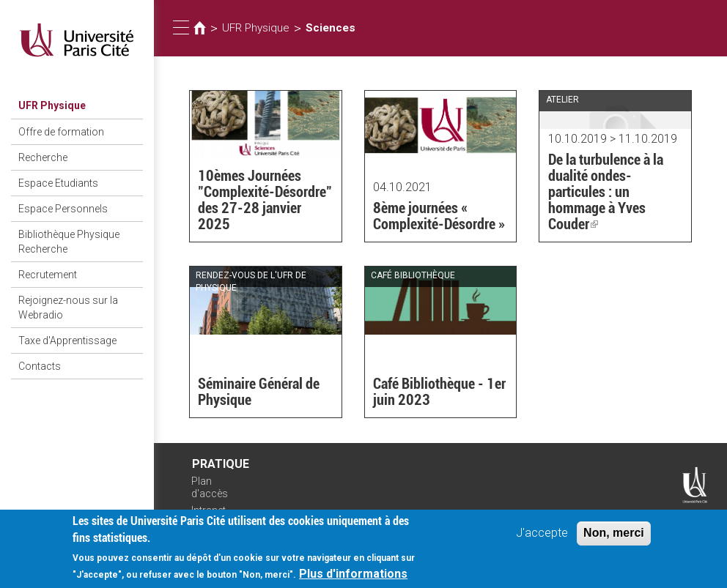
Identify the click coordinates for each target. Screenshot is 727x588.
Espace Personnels (63, 209)
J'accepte (542, 538)
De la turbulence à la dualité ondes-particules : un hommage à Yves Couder (606, 192)
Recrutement (48, 275)
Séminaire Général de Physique (259, 392)
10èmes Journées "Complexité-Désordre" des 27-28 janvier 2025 (265, 200)
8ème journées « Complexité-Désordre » (439, 216)
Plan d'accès (210, 487)
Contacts (40, 366)
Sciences (331, 28)
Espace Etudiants (58, 183)
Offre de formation (61, 132)
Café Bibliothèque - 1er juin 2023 (439, 392)
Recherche (43, 157)
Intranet (208, 510)
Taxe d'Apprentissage (67, 340)
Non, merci (614, 538)
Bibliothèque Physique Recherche (69, 242)
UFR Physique (52, 105)
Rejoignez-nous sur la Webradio (68, 308)
